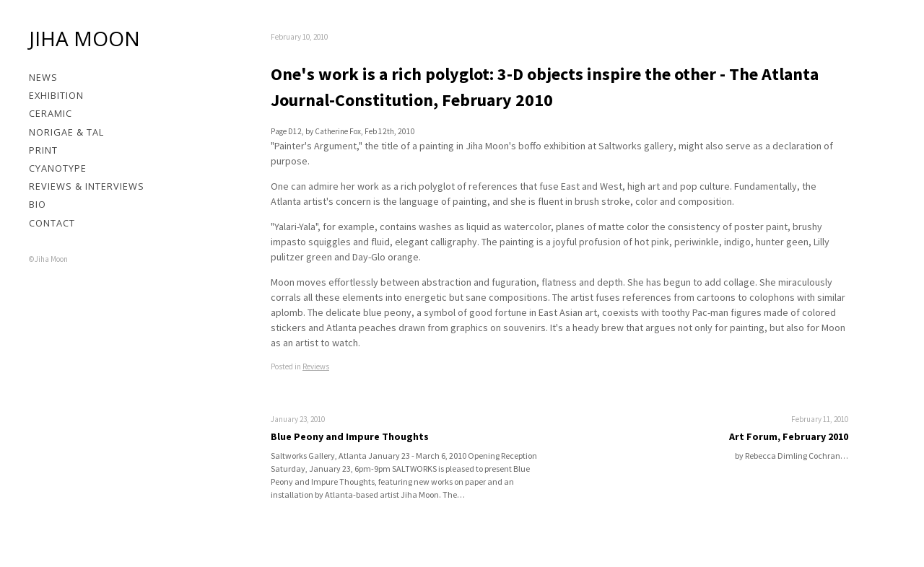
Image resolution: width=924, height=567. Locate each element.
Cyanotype (58, 168)
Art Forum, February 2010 (789, 436)
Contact (52, 223)
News (43, 77)
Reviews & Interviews (87, 186)
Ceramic (51, 113)
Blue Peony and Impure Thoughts (350, 436)
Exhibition (56, 95)
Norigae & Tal (66, 132)
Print (43, 150)
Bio (38, 204)
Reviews (316, 366)
